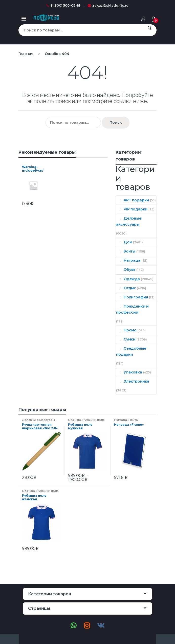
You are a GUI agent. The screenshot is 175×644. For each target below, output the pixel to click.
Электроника (133, 381)
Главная (26, 54)
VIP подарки (132, 209)
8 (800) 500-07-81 (63, 5)
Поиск (149, 30)
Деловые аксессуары (129, 221)
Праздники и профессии (132, 309)
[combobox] (80, 30)
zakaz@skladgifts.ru (108, 5)
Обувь (126, 270)
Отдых (126, 288)
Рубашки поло (94, 420)
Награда (128, 260)
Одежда (128, 279)
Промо (126, 330)
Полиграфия (132, 297)
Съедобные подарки (131, 351)
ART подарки (133, 200)
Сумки (126, 339)
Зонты (126, 251)
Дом (124, 242)
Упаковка (129, 372)
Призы (133, 420)
